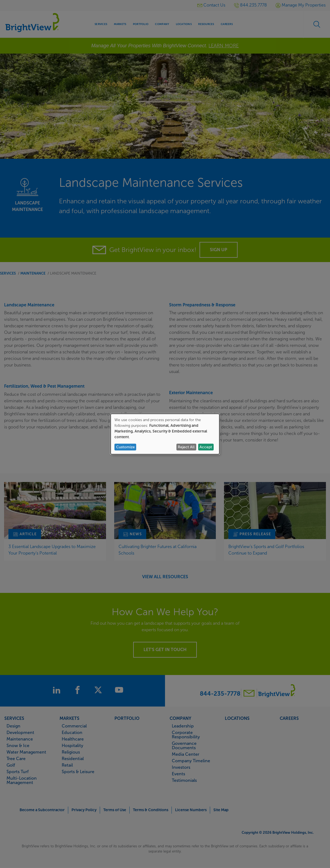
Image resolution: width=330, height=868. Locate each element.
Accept (206, 447)
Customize (125, 447)
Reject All (186, 447)
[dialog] (165, 434)
